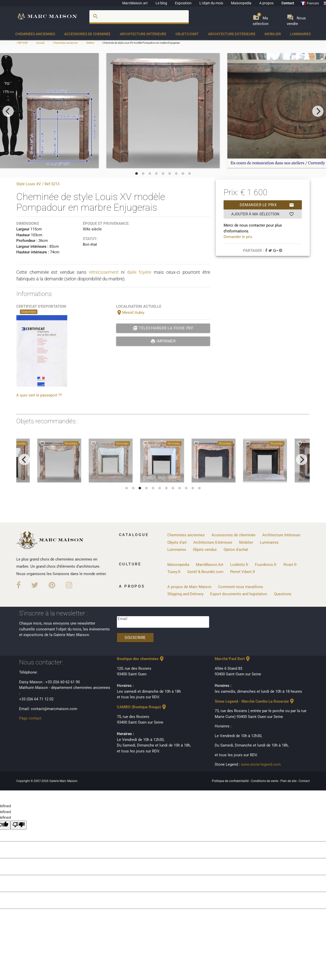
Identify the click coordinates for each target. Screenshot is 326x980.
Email (123, 619)
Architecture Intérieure (143, 34)
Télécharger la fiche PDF (163, 328)
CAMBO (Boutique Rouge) (142, 707)
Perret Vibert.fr (243, 572)
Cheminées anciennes (35, 34)
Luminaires (300, 34)
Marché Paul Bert (233, 659)
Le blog (161, 3)
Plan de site (289, 781)
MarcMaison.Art (210, 565)
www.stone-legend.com (261, 764)
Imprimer (163, 341)
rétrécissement (104, 272)
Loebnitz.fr (239, 565)
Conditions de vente (265, 781)
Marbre (90, 43)
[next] (318, 111)
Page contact (30, 718)
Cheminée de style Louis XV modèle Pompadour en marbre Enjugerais (141, 43)
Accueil (40, 43)
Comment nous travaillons (241, 587)
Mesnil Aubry (130, 313)
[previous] (8, 111)
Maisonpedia (241, 3)
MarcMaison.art (135, 3)
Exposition (183, 3)
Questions (283, 594)
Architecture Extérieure (232, 34)
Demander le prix (267, 205)
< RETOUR (22, 43)
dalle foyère (139, 272)
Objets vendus (205, 550)
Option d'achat (236, 550)
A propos (266, 3)
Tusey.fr (174, 572)
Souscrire (135, 638)
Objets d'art (187, 34)
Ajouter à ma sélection (263, 214)
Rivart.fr (290, 565)
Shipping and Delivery (185, 594)
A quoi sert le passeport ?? (39, 395)
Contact (288, 3)
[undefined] (19, 825)
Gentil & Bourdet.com (205, 572)
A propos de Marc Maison (189, 587)
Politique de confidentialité (231, 781)
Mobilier (273, 34)
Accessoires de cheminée (87, 34)
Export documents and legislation (239, 594)
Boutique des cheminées (141, 659)
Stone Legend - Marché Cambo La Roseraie (255, 701)
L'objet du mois (211, 3)
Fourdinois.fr (266, 565)
